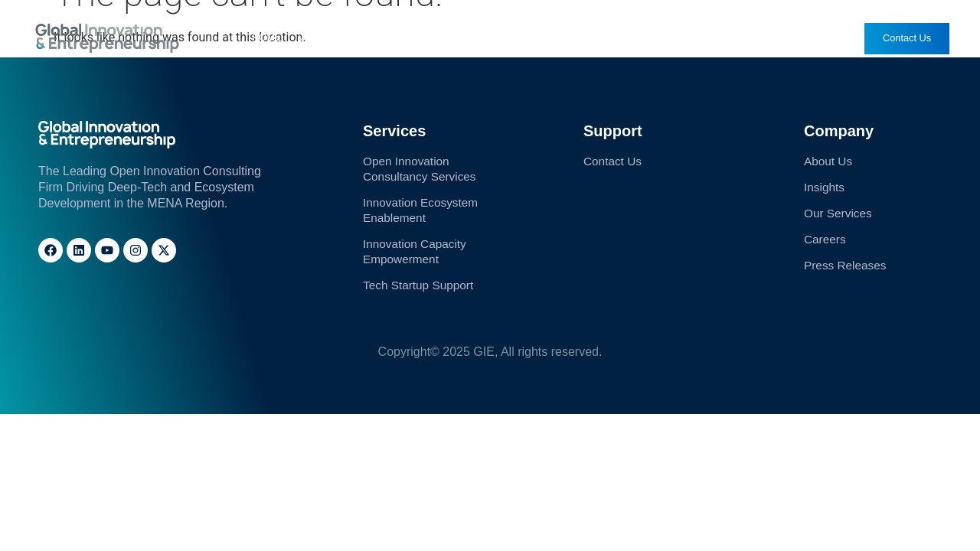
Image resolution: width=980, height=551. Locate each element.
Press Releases (724, 38)
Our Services (405, 38)
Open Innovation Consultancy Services (422, 169)
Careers (638, 38)
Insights (482, 38)
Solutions (557, 38)
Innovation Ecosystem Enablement (423, 212)
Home (269, 38)
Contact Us (614, 161)
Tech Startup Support (420, 289)
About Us (324, 38)
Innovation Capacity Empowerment (417, 254)
